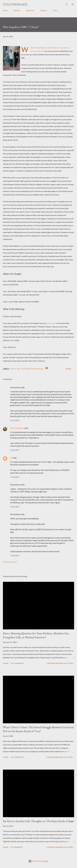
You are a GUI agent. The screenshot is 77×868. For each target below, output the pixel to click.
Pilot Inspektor (28, 369)
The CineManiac (17, 428)
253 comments (17, 663)
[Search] (67, 4)
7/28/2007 (15, 555)
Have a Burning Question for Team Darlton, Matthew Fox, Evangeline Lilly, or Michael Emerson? (36, 635)
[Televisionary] (15, 4)
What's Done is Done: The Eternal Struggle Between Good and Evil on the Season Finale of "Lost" (38, 729)
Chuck (13, 369)
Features (44, 10)
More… (56, 10)
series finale (52, 323)
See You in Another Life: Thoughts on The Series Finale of (38, 821)
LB (11, 458)
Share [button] (68, 369)
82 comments (17, 847)
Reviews (17, 10)
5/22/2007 (15, 420)
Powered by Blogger (38, 861)
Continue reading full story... (60, 663)
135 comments (17, 757)
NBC (18, 369)
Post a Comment (10, 562)
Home (5, 10)
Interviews (30, 10)
